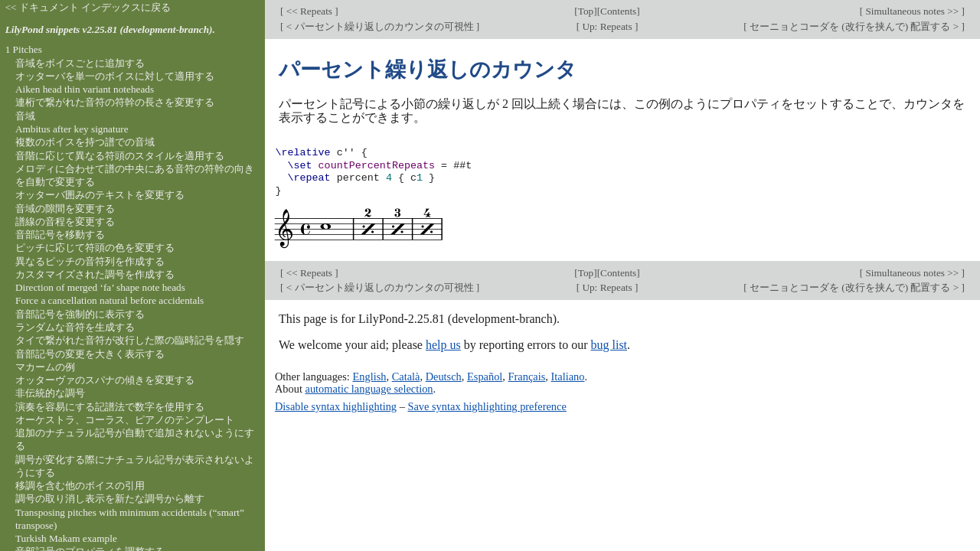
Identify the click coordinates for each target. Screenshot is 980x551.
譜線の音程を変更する (65, 222)
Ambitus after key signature (72, 129)
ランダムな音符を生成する (75, 327)
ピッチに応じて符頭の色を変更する (95, 248)
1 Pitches (24, 49)
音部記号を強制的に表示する (80, 314)
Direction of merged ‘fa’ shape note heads (100, 287)
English (369, 377)
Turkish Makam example (66, 538)
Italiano (568, 377)
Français (527, 377)
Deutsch (444, 377)
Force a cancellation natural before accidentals (109, 300)
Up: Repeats (607, 26)
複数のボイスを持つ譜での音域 (85, 142)
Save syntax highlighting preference (487, 406)
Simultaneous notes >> (912, 11)
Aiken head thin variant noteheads (85, 89)
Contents (618, 11)
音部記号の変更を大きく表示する (90, 354)
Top (586, 11)
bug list (609, 345)
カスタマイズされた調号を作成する (95, 274)
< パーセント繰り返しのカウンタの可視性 (379, 26)
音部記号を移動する (60, 235)
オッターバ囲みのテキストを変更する (100, 195)
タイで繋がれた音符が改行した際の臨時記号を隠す (130, 340)
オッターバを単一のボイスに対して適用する (115, 76)
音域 (25, 116)
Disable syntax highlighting (336, 406)
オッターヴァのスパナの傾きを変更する (105, 380)
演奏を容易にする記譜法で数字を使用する (110, 407)
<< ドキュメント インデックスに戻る (88, 7)
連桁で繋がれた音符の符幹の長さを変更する (115, 102)
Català (406, 377)
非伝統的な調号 (50, 393)
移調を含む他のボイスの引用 (80, 486)
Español (485, 377)
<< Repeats (309, 11)
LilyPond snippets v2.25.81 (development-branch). (110, 29)
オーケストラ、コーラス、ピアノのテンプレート (125, 420)
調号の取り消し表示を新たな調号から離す (110, 499)
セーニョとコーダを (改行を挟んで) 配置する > (854, 26)
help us (443, 345)
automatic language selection (369, 389)
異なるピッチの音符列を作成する (90, 261)
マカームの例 (45, 367)
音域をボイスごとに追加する (80, 63)
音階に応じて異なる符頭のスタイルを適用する (120, 156)
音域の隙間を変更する (65, 209)
